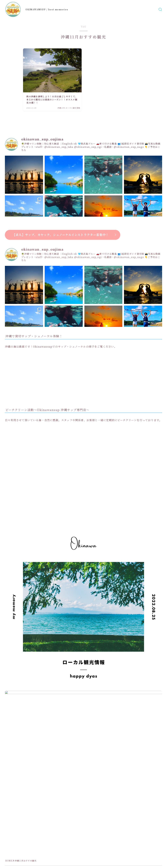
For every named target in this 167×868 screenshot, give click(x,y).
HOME (9, 861)
